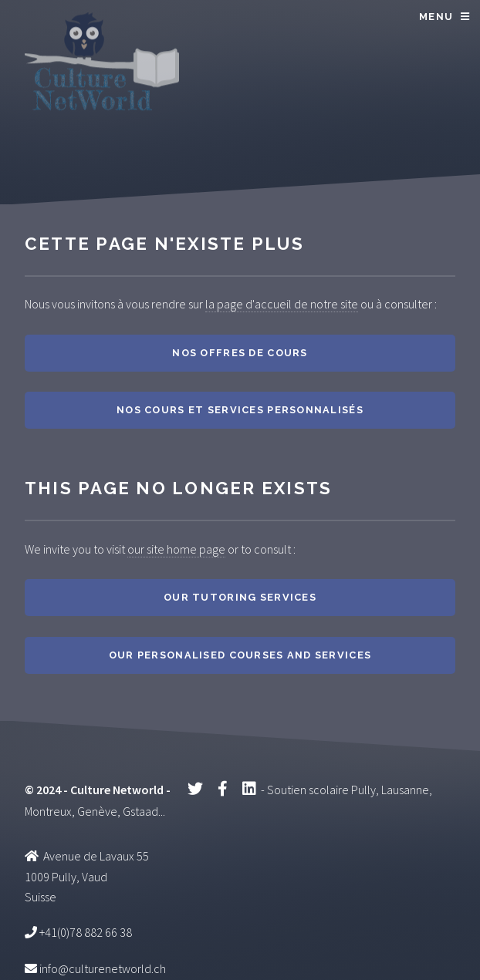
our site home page (176, 549)
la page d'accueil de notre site (282, 304)
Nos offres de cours (240, 353)
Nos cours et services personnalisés (240, 410)
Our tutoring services (240, 597)
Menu (436, 17)
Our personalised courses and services (240, 655)
